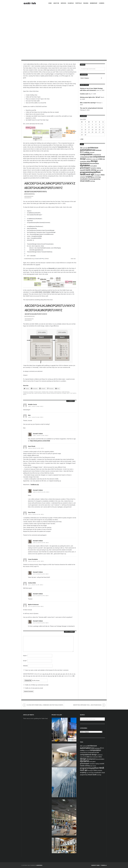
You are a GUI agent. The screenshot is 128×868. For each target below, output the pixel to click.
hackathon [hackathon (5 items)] (93, 168)
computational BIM (28, 393)
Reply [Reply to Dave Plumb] (42, 448)
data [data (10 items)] (101, 159)
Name (25, 656)
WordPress (39, 865)
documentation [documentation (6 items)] (95, 163)
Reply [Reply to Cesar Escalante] (42, 561)
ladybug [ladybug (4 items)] (99, 168)
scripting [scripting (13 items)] (89, 177)
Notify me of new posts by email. (34, 688)
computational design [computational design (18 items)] (88, 755)
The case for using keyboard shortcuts (91, 108)
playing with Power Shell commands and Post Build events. (45, 705)
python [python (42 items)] (97, 172)
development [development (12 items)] (85, 163)
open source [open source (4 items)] (100, 170)
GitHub (47, 259)
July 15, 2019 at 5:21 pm (39, 574)
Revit (40, 392)
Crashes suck (84, 94)
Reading (86, 3)
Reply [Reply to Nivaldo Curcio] (42, 406)
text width (73, 393)
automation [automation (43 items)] (86, 150)
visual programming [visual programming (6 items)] (94, 179)
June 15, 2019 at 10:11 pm (39, 492)
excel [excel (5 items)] (92, 166)
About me (56, 3)
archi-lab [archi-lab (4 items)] (85, 148)
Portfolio (79, 3)
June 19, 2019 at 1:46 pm (34, 561)
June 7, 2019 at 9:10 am (34, 417)
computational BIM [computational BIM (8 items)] (86, 157)
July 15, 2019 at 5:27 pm (39, 596)
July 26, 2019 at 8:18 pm (39, 623)
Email (25, 661)
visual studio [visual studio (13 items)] (85, 181)
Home (50, 3)
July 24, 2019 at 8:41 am (34, 606)
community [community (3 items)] (92, 152)
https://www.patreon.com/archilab (40, 441)
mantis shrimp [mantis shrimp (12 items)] (91, 170)
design (49, 393)
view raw (73, 259)
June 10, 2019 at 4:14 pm (34, 448)
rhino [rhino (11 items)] (103, 175)
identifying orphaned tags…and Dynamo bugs (87, 705)
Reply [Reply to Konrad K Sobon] (47, 436)
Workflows (45, 392)
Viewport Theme (95, 865)
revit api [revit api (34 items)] (90, 175)
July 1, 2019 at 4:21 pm (34, 585)
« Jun (82, 139)
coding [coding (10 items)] (87, 152)
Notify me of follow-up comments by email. (37, 685)
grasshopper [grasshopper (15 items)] (85, 168)
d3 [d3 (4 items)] (98, 159)
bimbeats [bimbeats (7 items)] (99, 150)
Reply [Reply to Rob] (42, 417)
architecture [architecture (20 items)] (93, 148)
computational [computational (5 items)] (97, 155)
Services (63, 3)
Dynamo (31, 392)
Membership (94, 3)
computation (57, 392)
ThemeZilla (104, 865)
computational (65, 392)
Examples (71, 3)
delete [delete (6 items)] (89, 161)
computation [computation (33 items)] (86, 154)
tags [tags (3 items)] (94, 177)
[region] (50, 233)
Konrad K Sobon (38, 434)
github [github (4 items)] (95, 166)
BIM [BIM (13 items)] (94, 150)
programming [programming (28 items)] (86, 172)
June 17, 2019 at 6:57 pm (34, 514)
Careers (102, 3)
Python (36, 392)
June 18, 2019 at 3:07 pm (39, 543)
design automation (56, 393)
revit (68, 393)
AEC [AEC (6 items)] (81, 148)
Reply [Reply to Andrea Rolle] (42, 585)
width (25, 394)
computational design (40, 393)
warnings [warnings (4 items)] (93, 181)
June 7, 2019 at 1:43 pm (39, 436)
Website (25, 666)
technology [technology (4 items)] (98, 177)
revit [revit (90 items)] (83, 174)
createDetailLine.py (30, 259)
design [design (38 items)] (94, 161)
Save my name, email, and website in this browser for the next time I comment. (47, 670)
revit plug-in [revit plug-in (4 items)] (97, 175)
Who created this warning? (88, 103)
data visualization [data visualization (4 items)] (94, 757)
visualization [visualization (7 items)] (84, 179)
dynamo (64, 393)
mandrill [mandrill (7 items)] (83, 170)
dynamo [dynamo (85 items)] (85, 165)
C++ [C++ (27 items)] (82, 152)
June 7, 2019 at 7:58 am (34, 406)
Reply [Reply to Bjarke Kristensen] (42, 606)
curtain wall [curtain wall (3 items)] (95, 159)
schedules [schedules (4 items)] (83, 177)
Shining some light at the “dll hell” (90, 97)
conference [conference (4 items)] (89, 159)
